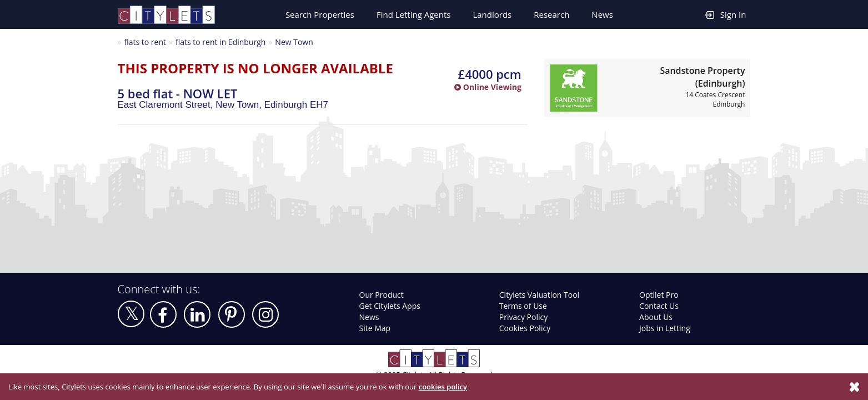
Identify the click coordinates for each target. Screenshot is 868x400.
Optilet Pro (659, 295)
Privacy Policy (523, 317)
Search (320, 14)
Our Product (382, 295)
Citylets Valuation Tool (539, 295)
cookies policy (443, 387)
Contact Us (659, 306)
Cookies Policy (525, 328)
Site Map (375, 328)
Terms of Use (523, 306)
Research (551, 14)
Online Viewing (488, 87)
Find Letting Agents (414, 14)
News (602, 14)
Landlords (492, 14)
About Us (656, 317)
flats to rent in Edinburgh (220, 42)
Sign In (726, 14)
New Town (294, 42)
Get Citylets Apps (390, 306)
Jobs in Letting (665, 328)
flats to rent (145, 42)
